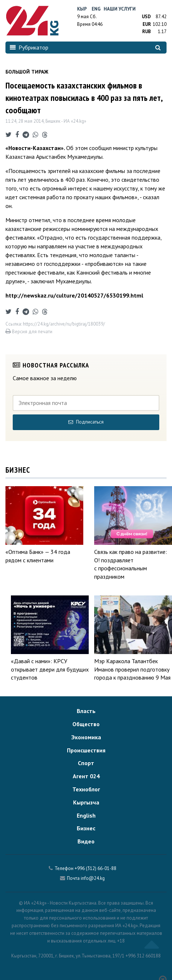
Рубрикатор (29, 47)
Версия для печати (29, 332)
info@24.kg (93, 878)
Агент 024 (86, 776)
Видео (86, 841)
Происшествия (86, 750)
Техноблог (86, 789)
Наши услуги (120, 9)
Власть (86, 711)
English (86, 815)
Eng (96, 9)
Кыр (82, 9)
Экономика (86, 737)
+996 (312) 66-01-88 (95, 868)
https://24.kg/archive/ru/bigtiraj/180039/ (64, 324)
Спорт (86, 763)
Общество (86, 724)
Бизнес (86, 828)
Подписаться (86, 422)
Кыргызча (86, 802)
